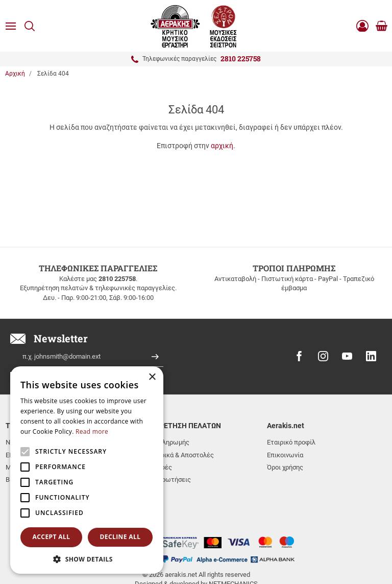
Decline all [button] (120, 537)
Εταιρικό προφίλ (291, 442)
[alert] (87, 470)
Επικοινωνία (285, 455)
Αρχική (15, 74)
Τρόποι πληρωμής (163, 442)
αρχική (222, 146)
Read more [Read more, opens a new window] (92, 431)
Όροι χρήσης (285, 467)
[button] (87, 559)
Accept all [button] (52, 537)
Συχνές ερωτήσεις (164, 480)
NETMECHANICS (233, 544)
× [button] (152, 377)
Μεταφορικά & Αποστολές (175, 455)
